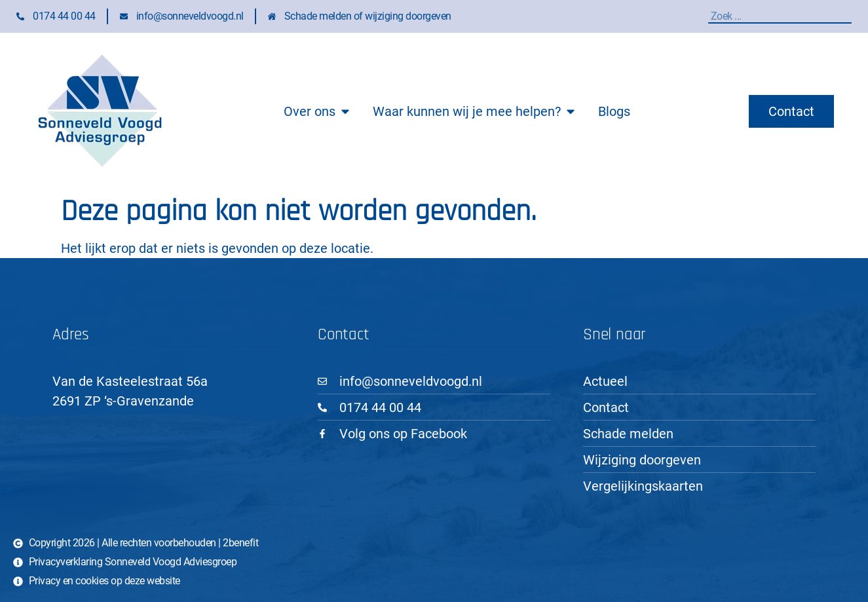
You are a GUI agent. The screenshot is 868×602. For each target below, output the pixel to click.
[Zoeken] (848, 16)
